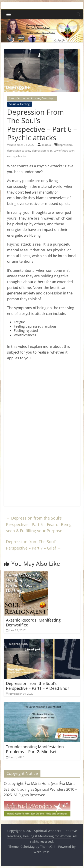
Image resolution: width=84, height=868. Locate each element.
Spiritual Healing (20, 104)
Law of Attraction (64, 151)
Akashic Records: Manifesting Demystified (33, 622)
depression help (42, 151)
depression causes (19, 151)
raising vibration (17, 156)
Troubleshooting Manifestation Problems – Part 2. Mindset (35, 749)
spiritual (47, 145)
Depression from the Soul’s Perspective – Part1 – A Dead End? (38, 686)
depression (65, 145)
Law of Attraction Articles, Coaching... (32, 98)
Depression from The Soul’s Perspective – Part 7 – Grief (34, 545)
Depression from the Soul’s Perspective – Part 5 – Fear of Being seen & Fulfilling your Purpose (39, 524)
